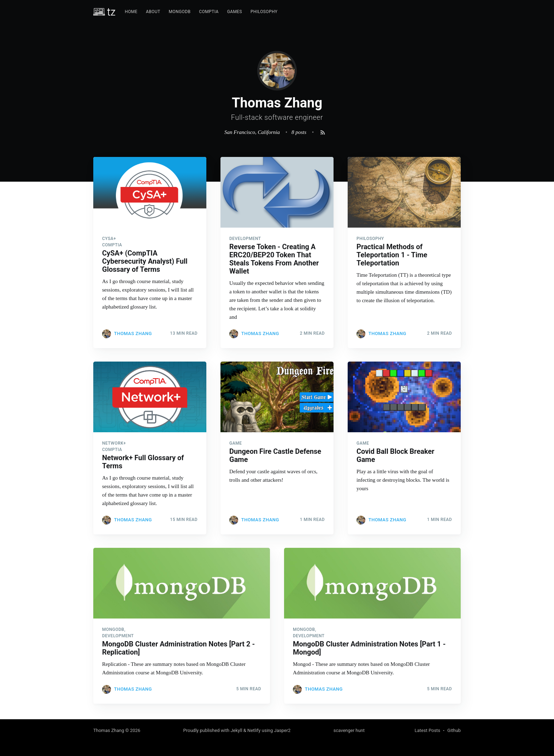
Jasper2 (282, 730)
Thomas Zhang (133, 333)
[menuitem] (131, 12)
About (153, 12)
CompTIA (209, 12)
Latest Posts (427, 730)
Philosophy (264, 12)
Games (235, 12)
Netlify (254, 730)
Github (454, 730)
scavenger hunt (349, 730)
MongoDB (179, 12)
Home (131, 12)
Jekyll (236, 730)
